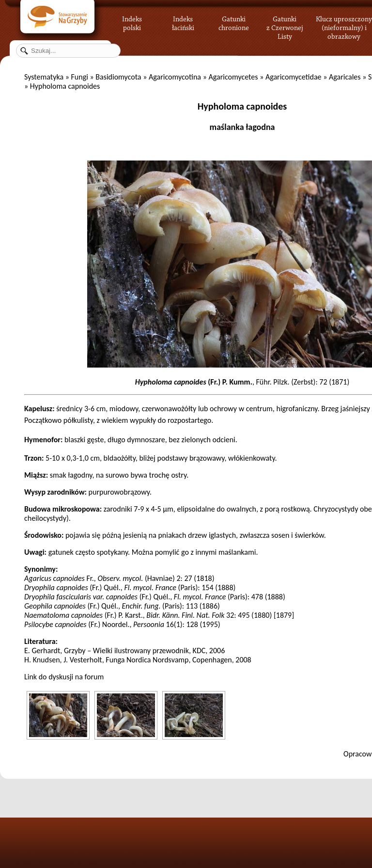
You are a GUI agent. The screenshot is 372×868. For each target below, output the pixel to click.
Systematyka (44, 77)
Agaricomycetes (233, 77)
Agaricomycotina (175, 77)
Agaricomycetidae (294, 77)
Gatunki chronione (234, 22)
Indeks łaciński (183, 22)
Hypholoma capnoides (242, 106)
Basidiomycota (118, 77)
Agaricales (345, 77)
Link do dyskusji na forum (64, 677)
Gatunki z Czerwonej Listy (285, 22)
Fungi (79, 77)
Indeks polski (132, 22)
